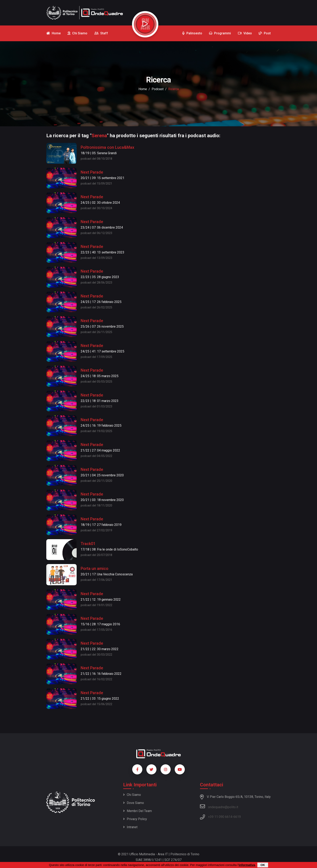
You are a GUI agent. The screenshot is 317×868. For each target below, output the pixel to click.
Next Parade (92, 172)
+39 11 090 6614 (220, 817)
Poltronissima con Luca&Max (107, 147)
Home (143, 89)
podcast (158, 89)
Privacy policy (135, 819)
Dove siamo (134, 803)
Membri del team (137, 811)
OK (263, 865)
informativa (247, 865)
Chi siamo (132, 795)
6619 (237, 817)
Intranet (130, 827)
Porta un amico (95, 568)
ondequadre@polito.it (219, 806)
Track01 (88, 544)
